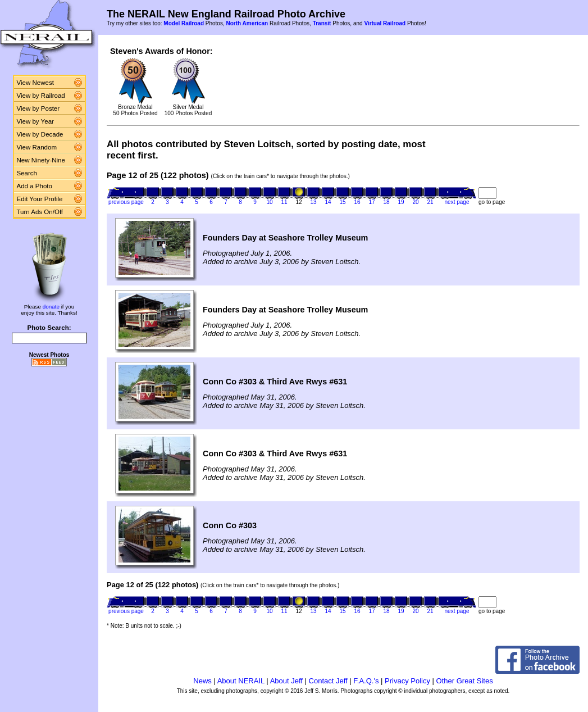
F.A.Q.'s (366, 681)
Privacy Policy (407, 681)
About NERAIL (241, 681)
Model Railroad (184, 23)
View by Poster (38, 108)
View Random (37, 147)
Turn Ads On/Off (40, 212)
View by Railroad (41, 96)
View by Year (35, 121)
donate (51, 307)
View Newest (35, 83)
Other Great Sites (465, 681)
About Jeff (286, 681)
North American (247, 23)
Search (27, 173)
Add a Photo (35, 186)
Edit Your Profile (40, 199)
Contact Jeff (328, 681)
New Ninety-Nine (41, 160)
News (202, 681)
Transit (322, 23)
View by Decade (40, 134)
